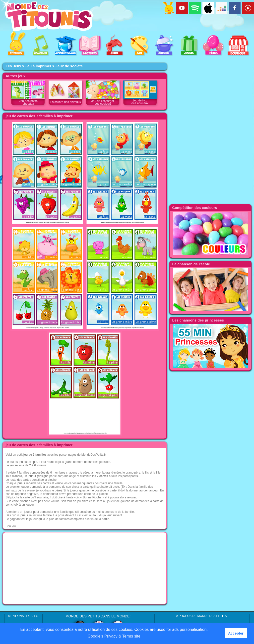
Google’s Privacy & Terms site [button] (114, 636)
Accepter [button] (236, 633)
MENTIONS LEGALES (23, 616)
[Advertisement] (85, 568)
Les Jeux (13, 66)
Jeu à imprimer (38, 66)
